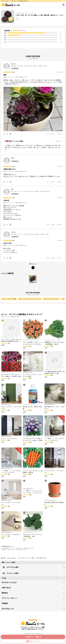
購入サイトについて (33, 641)
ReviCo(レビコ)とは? (9, 582)
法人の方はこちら (8, 609)
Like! (59, 134)
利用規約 (5, 603)
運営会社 (5, 593)
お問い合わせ (6, 588)
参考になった (51, 134)
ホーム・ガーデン (12, 558)
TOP (4, 558)
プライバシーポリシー (9, 598)
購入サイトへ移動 (33, 637)
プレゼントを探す (10, 573)
